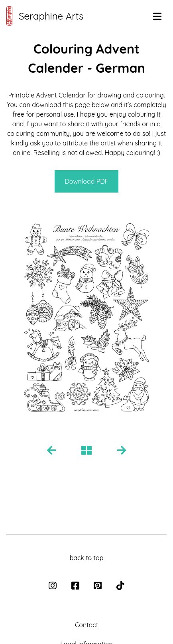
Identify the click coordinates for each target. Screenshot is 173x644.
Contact (86, 625)
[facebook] (76, 586)
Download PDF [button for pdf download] (86, 181)
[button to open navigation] (157, 17)
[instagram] (53, 586)
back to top (87, 558)
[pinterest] (98, 586)
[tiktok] (120, 586)
